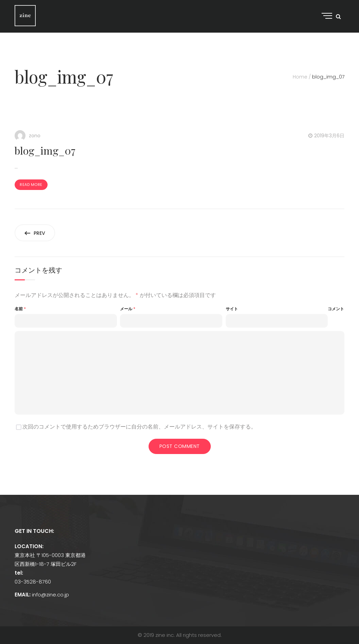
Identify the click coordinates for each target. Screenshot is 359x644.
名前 (20, 309)
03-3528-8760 (33, 582)
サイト (232, 309)
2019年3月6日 (329, 136)
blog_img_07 (45, 151)
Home (300, 77)
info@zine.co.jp (50, 595)
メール (128, 309)
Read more (31, 185)
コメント (336, 309)
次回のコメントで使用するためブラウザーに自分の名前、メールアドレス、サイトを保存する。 (139, 427)
